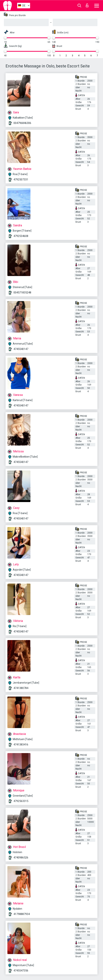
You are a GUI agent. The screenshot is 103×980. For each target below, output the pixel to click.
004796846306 (22, 123)
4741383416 (21, 745)
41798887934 (22, 914)
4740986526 (21, 858)
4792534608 (21, 236)
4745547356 (21, 971)
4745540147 (21, 349)
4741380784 (21, 688)
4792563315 (21, 801)
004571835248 (22, 293)
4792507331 (21, 180)
